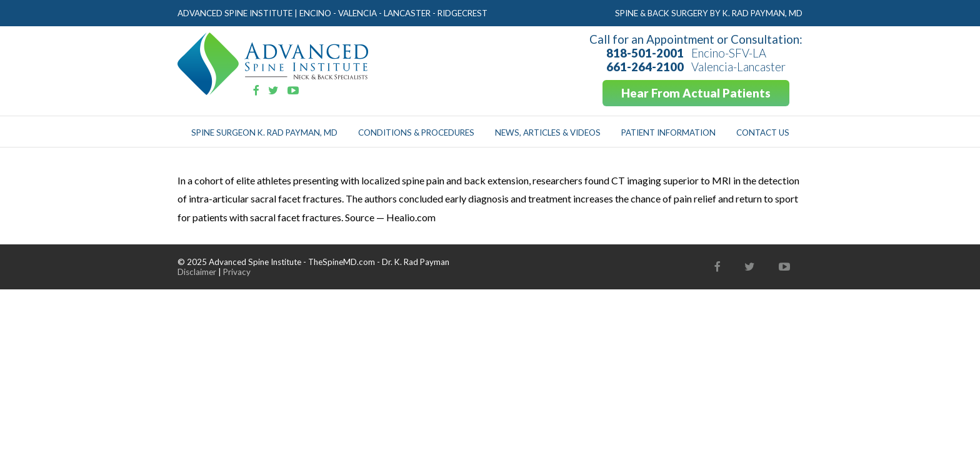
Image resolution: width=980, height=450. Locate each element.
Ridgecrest (462, 13)
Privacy (237, 272)
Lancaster (407, 13)
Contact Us (763, 132)
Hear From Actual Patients (696, 93)
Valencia (357, 13)
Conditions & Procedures (416, 132)
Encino (315, 13)
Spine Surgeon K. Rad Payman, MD (264, 132)
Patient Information (668, 132)
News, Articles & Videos (548, 132)
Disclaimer (197, 272)
